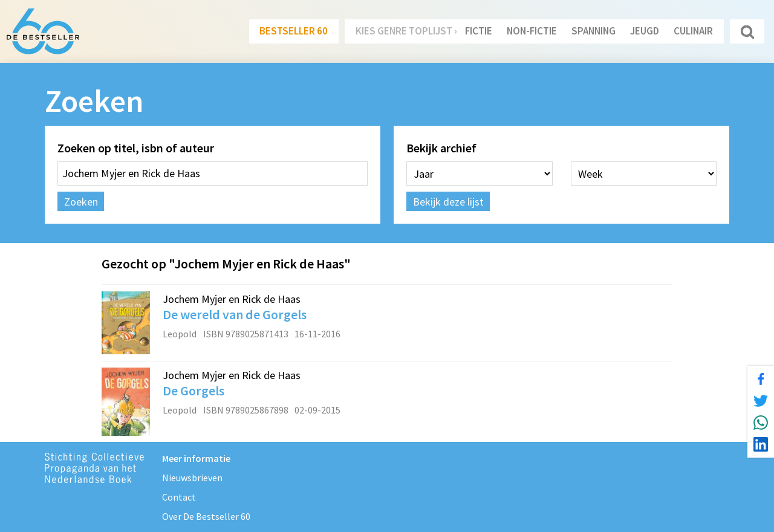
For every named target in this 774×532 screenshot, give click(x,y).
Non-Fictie (532, 31)
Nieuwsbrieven (192, 478)
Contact (179, 497)
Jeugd (645, 31)
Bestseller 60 (294, 31)
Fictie (479, 31)
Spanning (594, 31)
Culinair (693, 31)
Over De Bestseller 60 (206, 516)
